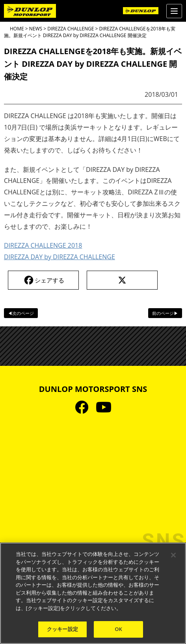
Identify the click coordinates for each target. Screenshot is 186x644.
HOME (17, 29)
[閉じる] (173, 555)
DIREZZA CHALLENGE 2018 (43, 245)
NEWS (36, 29)
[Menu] (174, 11)
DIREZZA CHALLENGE (71, 29)
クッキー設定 (62, 629)
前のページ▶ (165, 313)
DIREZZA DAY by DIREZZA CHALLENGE (60, 257)
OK (118, 629)
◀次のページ (21, 313)
